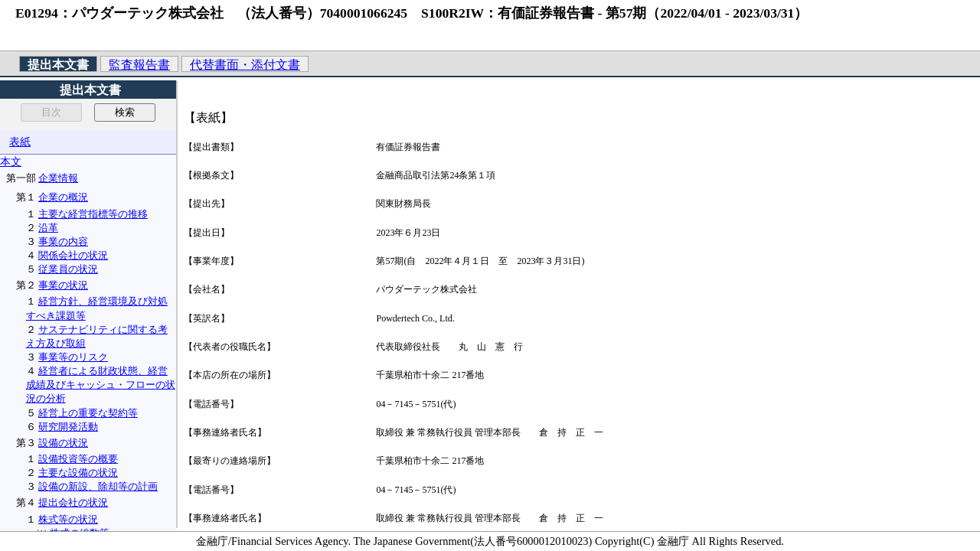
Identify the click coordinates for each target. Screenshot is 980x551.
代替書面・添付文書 (245, 65)
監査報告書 (139, 65)
